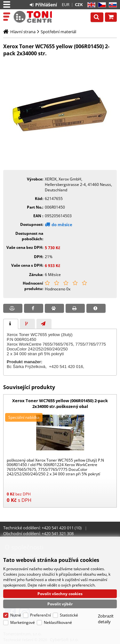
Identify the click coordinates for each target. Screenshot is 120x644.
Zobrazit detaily (106, 619)
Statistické (69, 615)
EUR (66, 4)
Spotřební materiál (58, 32)
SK (112, 5)
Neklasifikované (58, 622)
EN (90, 5)
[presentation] (11, 324)
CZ (101, 5)
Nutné (16, 615)
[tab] (11, 324)
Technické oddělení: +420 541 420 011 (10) (42, 528)
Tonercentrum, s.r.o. (33, 17)
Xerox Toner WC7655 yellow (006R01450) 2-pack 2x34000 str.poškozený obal (60, 403)
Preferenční (40, 615)
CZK (79, 4)
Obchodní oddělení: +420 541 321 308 (38, 533)
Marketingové (23, 622)
